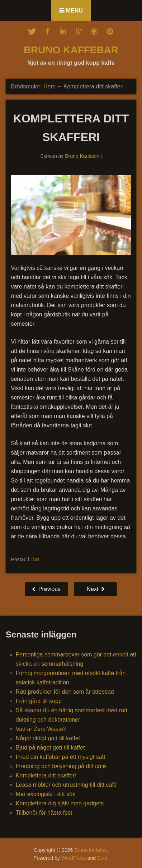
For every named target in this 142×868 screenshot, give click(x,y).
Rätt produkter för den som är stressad (65, 692)
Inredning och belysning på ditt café (61, 766)
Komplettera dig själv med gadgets (60, 803)
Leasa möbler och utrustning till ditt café (66, 785)
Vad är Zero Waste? (41, 729)
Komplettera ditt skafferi (46, 775)
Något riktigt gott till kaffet (48, 738)
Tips (35, 559)
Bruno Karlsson (82, 156)
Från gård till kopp (39, 701)
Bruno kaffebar (71, 50)
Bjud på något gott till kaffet (50, 748)
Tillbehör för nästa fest (44, 813)
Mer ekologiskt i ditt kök (46, 794)
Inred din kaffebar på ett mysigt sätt (61, 757)
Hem (49, 86)
